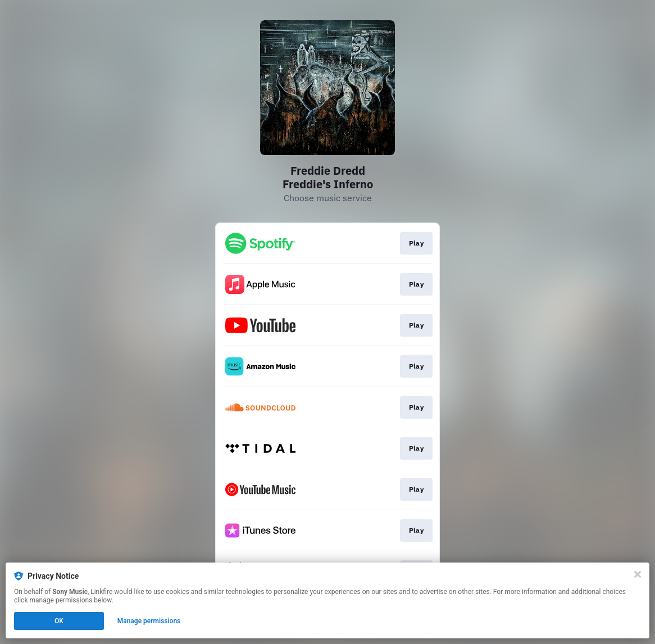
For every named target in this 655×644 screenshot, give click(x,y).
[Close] (638, 574)
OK (59, 621)
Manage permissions (149, 621)
